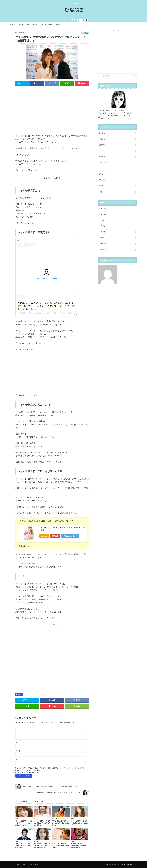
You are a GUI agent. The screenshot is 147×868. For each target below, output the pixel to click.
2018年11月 (103, 250)
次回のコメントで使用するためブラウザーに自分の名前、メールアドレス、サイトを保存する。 (51, 768)
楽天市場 (55, 536)
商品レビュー (103, 174)
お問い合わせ (34, 864)
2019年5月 (102, 226)
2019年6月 (102, 220)
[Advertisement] (52, 111)
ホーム (63, 19)
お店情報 (102, 139)
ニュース (102, 168)
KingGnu (102, 133)
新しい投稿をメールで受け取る (28, 773)
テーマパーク (103, 162)
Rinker (48, 532)
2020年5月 (102, 208)
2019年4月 (102, 232)
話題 (100, 192)
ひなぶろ (120, 864)
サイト (18, 759)
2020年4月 (102, 214)
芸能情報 (72, 19)
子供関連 (102, 180)
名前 (18, 742)
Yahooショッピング (70, 536)
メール (18, 751)
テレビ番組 (103, 156)
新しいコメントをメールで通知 (28, 770)
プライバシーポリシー (18, 864)
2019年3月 (102, 238)
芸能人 (20, 694)
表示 (58, 178)
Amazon (44, 536)
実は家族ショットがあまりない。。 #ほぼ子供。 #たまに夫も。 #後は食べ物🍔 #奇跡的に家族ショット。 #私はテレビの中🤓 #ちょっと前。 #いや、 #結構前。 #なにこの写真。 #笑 (46, 306)
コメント (19, 725)
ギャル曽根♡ (22, 313)
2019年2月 (102, 244)
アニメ (101, 151)
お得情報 (102, 145)
